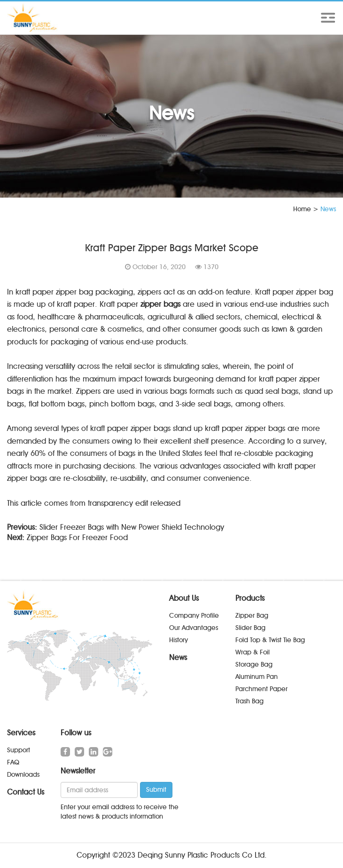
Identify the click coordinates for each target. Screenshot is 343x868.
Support (19, 750)
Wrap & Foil (253, 652)
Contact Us (26, 792)
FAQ (13, 762)
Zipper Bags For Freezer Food (77, 538)
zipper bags (160, 304)
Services (21, 733)
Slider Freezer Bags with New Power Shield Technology (132, 527)
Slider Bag (250, 628)
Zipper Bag (252, 616)
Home (302, 209)
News (178, 657)
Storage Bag (254, 665)
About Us (184, 598)
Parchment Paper (261, 689)
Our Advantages (194, 628)
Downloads (23, 775)
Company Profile (194, 616)
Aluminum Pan (257, 677)
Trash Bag (249, 701)
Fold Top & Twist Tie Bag (270, 640)
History (179, 640)
